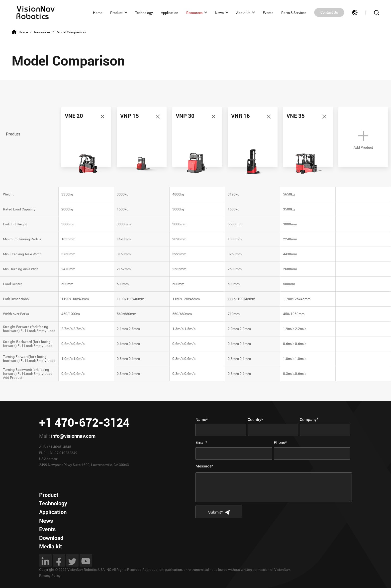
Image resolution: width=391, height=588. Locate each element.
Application (170, 12)
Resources (194, 12)
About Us (243, 12)
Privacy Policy (50, 576)
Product (116, 12)
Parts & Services (294, 12)
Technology (144, 12)
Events (268, 12)
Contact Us (329, 12)
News (219, 12)
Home (98, 12)
